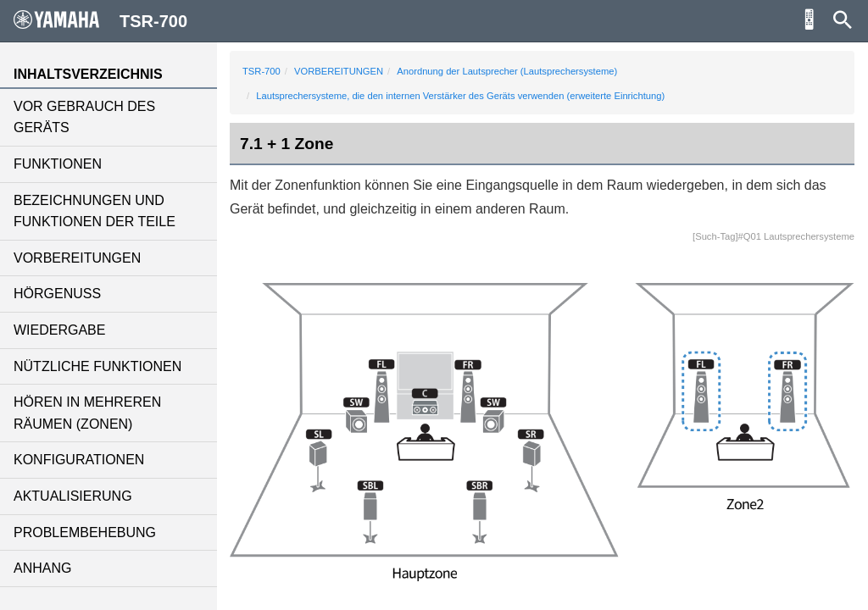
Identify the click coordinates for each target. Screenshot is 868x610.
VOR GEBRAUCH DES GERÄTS (84, 117)
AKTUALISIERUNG (73, 496)
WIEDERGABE (59, 330)
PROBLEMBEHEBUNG (85, 532)
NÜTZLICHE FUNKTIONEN (97, 366)
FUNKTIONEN (58, 164)
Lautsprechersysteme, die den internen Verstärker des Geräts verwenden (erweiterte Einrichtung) (460, 96)
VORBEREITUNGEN (77, 258)
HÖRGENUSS (57, 294)
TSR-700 (262, 71)
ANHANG (42, 568)
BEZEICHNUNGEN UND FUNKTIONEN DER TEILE (95, 211)
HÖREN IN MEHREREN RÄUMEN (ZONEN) (87, 413)
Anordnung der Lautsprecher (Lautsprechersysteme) (507, 71)
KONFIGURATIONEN (79, 460)
